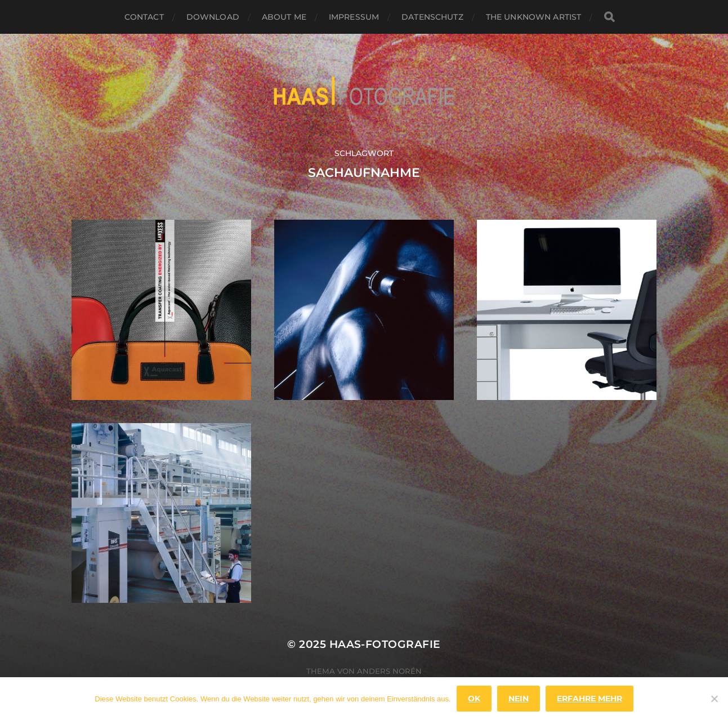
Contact (144, 17)
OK (474, 699)
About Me (284, 17)
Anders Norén (389, 671)
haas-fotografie (385, 644)
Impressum (354, 17)
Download (213, 17)
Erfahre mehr (589, 699)
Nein (519, 699)
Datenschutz (432, 17)
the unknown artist (534, 17)
